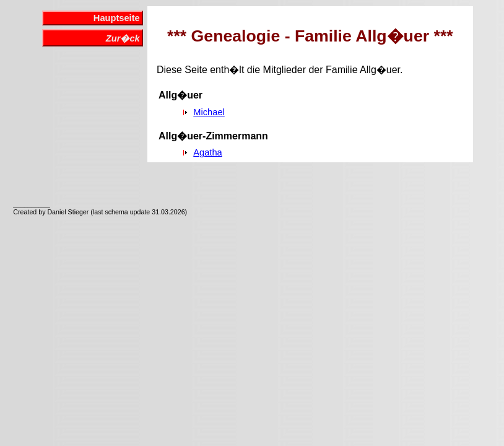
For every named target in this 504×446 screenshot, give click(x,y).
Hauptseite (117, 18)
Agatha (207, 152)
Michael (209, 112)
